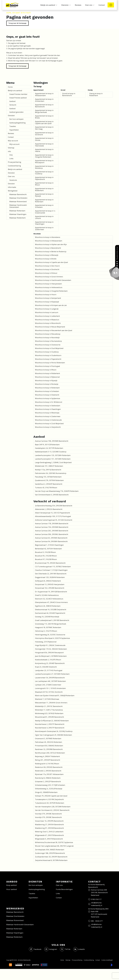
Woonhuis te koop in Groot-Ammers (49, 277)
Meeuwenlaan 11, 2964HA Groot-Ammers (51, 703)
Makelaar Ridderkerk (17, 218)
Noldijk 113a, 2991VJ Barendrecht (48, 470)
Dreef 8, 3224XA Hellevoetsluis (47, 595)
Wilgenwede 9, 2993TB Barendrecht (49, 839)
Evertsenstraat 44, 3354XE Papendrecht (50, 613)
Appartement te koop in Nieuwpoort (44, 161)
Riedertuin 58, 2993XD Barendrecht (49, 767)
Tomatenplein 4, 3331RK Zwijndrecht (49, 799)
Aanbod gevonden (16, 112)
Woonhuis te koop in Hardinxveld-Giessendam (53, 280)
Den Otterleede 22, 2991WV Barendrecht (51, 574)
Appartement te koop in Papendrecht (44, 178)
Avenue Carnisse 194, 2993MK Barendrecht (52, 527)
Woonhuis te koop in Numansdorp (48, 341)
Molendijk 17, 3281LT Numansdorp (49, 710)
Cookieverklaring (14, 166)
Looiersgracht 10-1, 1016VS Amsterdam (50, 688)
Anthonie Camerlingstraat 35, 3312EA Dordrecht (54, 520)
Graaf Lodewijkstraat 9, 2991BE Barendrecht (52, 620)
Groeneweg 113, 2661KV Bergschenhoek (51, 624)
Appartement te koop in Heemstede (44, 145)
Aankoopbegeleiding (17, 123)
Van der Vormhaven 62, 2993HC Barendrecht (52, 810)
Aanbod (12, 101)
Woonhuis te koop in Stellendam (48, 406)
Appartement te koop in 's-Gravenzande (45, 212)
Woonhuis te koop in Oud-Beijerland (49, 348)
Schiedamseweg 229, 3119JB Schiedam (50, 785)
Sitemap (11, 148)
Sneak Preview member (18, 94)
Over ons (11, 176)
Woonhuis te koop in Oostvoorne (48, 345)
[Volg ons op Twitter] (65, 949)
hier (37, 61)
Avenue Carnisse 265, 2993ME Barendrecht (52, 531)
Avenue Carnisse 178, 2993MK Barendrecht (52, 524)
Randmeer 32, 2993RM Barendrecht (49, 749)
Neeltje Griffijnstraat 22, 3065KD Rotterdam (52, 721)
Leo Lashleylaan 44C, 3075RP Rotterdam (50, 681)
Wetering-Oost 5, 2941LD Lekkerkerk (49, 832)
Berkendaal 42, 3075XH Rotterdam (48, 549)
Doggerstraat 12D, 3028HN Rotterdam (50, 577)
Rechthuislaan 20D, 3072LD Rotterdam (50, 753)
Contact (11, 137)
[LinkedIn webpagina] (79, 949)
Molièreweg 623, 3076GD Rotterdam (49, 713)
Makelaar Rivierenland (18, 201)
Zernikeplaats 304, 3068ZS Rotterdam (50, 850)
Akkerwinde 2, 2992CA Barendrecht (49, 509)
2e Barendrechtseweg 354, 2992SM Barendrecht (54, 506)
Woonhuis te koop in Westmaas (47, 413)
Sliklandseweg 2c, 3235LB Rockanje (49, 789)
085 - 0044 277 (97, 921)
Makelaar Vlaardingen (18, 214)
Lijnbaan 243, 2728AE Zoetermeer (48, 685)
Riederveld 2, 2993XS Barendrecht (48, 771)
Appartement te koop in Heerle (44, 150)
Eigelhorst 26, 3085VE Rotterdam (48, 606)
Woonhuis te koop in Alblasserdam (49, 241)
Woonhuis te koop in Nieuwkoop (48, 334)
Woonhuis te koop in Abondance (48, 237)
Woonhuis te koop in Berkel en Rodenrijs (51, 251)
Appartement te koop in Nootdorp (44, 167)
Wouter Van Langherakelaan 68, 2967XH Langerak (54, 846)
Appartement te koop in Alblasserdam (44, 94)
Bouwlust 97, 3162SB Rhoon (46, 559)
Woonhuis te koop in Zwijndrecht (48, 427)
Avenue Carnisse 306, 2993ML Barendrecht (52, 534)
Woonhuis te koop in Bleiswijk (47, 255)
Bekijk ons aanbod (15, 90)
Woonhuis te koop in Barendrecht (48, 248)
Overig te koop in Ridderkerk (96, 94)
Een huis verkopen (16, 119)
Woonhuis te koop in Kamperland (48, 298)
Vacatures (13, 180)
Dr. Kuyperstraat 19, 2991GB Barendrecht (51, 592)
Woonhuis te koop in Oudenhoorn (48, 355)
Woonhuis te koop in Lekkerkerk (47, 316)
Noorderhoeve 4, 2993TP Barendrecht (50, 728)
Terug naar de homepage (17, 23)
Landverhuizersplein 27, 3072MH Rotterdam (52, 674)
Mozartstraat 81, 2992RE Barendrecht (49, 717)
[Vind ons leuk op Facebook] (35, 949)
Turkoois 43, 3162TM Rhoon (46, 488)
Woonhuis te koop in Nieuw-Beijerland (50, 327)
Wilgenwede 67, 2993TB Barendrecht (49, 835)
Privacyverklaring (14, 162)
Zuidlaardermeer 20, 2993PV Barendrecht (51, 857)
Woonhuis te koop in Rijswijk (46, 380)
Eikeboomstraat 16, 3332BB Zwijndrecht (51, 609)
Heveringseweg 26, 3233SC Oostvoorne (50, 635)
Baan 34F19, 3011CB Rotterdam (47, 445)
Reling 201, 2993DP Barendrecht (48, 760)
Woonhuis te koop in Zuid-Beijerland (49, 423)
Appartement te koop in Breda (44, 117)
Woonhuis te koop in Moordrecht (48, 323)
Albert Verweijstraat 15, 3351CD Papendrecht (52, 513)
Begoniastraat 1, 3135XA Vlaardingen (49, 545)
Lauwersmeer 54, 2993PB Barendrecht (50, 678)
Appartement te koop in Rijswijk (44, 195)
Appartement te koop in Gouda (44, 139)
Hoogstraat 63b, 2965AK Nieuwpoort (49, 652)
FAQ (11, 155)
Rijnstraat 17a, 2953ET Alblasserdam (49, 774)
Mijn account (13, 141)
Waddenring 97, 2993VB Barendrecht (49, 828)
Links (11, 158)
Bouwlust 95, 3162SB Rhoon (46, 556)
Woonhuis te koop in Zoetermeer (48, 416)
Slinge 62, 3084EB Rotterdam (46, 792)
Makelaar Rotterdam (17, 211)
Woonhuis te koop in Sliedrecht (47, 395)
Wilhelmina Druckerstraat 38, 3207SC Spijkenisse (54, 842)
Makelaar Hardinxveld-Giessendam (18, 206)
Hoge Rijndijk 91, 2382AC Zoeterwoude (50, 645)
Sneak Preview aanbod (18, 98)
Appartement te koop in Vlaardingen (44, 223)
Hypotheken (14, 130)
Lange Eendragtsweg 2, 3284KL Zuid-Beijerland (53, 462)
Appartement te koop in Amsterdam (44, 100)
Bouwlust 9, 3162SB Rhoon (45, 552)
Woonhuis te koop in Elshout (46, 273)
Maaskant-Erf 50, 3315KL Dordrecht (49, 692)
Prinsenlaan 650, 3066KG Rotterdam (49, 746)
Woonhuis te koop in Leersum (47, 312)
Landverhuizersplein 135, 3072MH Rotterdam (53, 455)
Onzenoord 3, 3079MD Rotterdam (48, 738)
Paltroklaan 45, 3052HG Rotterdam (49, 742)
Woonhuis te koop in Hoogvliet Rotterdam (51, 291)
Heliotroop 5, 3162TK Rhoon (46, 631)
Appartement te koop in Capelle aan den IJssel (44, 122)
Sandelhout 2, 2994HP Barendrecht (49, 484)
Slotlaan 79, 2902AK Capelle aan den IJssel (51, 796)
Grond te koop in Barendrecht (69, 94)
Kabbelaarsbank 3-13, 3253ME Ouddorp (51, 452)
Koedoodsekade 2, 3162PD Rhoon (48, 660)
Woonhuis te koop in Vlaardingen (48, 409)
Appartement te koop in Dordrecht (44, 134)
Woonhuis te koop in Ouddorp (47, 352)
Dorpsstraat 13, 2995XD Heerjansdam (50, 584)
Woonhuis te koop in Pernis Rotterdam (50, 363)
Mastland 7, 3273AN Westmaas (47, 699)
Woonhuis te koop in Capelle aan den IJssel (51, 262)
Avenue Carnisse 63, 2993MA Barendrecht (51, 538)
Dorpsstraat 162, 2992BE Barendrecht (50, 588)
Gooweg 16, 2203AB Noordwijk (47, 617)
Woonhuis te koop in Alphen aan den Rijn (51, 244)
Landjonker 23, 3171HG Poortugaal (49, 670)
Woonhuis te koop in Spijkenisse (48, 398)
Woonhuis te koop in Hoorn (46, 294)
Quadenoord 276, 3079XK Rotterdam (49, 480)
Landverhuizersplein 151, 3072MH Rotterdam (53, 459)
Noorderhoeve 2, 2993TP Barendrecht (50, 724)
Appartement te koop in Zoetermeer (44, 228)
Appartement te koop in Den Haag (44, 128)
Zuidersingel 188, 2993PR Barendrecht (50, 853)
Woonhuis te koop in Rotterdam (47, 388)
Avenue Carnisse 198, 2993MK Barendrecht (52, 441)
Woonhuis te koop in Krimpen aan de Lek (51, 305)
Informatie (12, 187)
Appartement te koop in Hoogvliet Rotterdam (44, 156)
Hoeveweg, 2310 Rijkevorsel (46, 642)
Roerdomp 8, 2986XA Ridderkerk (48, 778)
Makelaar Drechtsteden (18, 198)
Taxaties (13, 126)
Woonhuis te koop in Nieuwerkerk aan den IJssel (54, 330)
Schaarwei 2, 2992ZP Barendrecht (48, 781)
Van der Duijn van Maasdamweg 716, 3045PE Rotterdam (57, 491)
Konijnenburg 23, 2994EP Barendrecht (50, 663)
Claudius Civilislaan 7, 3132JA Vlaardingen (51, 570)
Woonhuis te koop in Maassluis (47, 320)
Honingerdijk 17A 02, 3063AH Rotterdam (51, 649)
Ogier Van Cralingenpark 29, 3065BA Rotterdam (53, 735)
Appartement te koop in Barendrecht (44, 106)
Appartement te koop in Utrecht (44, 217)
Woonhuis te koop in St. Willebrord (49, 402)
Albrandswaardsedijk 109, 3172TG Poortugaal (53, 516)
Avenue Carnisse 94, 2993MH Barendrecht (51, 541)
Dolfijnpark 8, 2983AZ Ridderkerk (48, 581)
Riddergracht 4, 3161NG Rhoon (47, 764)
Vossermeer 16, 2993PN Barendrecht (49, 821)
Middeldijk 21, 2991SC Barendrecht (49, 706)
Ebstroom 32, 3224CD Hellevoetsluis (49, 599)
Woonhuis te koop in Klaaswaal (47, 302)
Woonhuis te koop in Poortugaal (47, 366)
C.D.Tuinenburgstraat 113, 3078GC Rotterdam (53, 567)
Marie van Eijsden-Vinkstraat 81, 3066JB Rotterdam (55, 695)
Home (10, 87)
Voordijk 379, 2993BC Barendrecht (48, 814)
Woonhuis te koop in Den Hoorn (47, 266)
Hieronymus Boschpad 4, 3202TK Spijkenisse (52, 638)
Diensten (11, 115)
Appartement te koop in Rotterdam (44, 201)
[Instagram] (51, 949)
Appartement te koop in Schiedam (44, 206)
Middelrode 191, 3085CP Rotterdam (49, 466)
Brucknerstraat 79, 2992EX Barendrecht (50, 563)
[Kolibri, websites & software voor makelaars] (112, 965)
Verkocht (13, 105)
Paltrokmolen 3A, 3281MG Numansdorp (51, 473)
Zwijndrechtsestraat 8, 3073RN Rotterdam (51, 860)
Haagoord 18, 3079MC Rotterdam (48, 627)
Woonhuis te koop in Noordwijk (47, 337)
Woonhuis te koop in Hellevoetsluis (49, 287)
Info (9, 151)
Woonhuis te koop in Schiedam (47, 391)
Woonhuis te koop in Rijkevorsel (47, 377)
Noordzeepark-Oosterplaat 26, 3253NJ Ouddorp (54, 731)
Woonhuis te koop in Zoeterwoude (48, 420)
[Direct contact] (111, 5)
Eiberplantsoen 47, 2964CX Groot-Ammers (51, 602)
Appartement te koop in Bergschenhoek (44, 111)
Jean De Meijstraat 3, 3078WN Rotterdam (51, 656)
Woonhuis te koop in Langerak (47, 309)
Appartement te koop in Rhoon (44, 184)
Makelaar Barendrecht (18, 194)
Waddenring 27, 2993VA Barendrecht (49, 824)
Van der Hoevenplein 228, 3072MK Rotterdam (53, 807)
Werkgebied (13, 191)
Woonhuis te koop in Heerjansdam (48, 284)
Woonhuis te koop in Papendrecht (48, 359)
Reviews (11, 133)
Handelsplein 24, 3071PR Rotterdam (49, 448)
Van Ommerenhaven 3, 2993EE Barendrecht (52, 495)
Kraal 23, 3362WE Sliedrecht (46, 667)
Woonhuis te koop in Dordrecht (47, 269)
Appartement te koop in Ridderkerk (44, 189)
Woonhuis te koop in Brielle (46, 259)
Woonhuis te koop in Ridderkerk (47, 373)
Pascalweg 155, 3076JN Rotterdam (48, 477)
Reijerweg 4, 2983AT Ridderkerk (47, 756)
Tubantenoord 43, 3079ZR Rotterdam (50, 803)
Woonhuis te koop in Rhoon (46, 370)
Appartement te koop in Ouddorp (44, 173)
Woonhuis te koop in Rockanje (47, 384)
